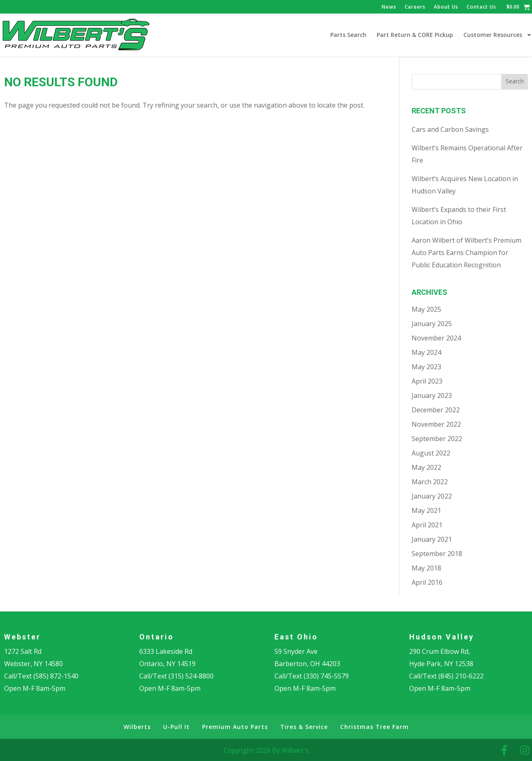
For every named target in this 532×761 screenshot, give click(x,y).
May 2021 (426, 510)
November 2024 (436, 338)
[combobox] (457, 81)
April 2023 (427, 381)
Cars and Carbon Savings (450, 129)
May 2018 (426, 568)
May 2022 (426, 467)
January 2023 (432, 395)
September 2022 (437, 438)
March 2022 (430, 481)
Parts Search (348, 35)
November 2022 (436, 424)
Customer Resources (498, 35)
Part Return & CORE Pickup (415, 35)
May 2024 (426, 352)
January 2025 (432, 323)
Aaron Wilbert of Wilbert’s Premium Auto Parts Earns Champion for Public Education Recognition (466, 252)
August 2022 (431, 453)
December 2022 (436, 409)
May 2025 (426, 309)
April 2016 (427, 582)
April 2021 (427, 524)
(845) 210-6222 (461, 676)
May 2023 (426, 366)
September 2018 (437, 553)
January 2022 (432, 496)
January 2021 (432, 539)
